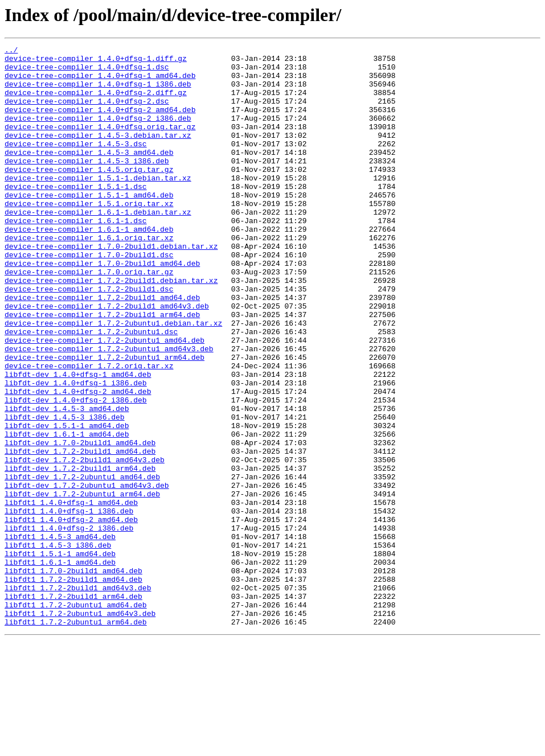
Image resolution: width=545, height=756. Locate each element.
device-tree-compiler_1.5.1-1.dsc (76, 215)
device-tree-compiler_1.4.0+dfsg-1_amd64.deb (100, 82)
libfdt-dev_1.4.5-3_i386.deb (65, 492)
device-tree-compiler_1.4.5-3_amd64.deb (89, 174)
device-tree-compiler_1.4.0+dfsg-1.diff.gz (96, 61)
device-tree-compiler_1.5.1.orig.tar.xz (89, 236)
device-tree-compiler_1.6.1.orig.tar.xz (89, 277)
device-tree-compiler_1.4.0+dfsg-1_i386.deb (98, 92)
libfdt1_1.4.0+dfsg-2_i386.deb (69, 625)
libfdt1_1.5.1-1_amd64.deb (60, 656)
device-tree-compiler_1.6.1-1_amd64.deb (89, 266)
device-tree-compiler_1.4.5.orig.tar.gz (89, 195)
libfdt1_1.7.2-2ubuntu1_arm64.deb (76, 738)
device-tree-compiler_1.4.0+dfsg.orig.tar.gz (100, 143)
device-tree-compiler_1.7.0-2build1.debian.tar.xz (111, 287)
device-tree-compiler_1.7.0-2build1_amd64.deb (102, 307)
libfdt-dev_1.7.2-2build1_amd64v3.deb (85, 543)
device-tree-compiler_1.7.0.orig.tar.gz (89, 318)
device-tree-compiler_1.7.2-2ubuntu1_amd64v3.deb (109, 410)
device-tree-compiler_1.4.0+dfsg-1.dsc (87, 72)
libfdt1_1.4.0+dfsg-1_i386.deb (69, 605)
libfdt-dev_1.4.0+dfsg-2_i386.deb (76, 471)
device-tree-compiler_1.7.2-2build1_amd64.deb (102, 348)
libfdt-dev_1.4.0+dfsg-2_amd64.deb (78, 461)
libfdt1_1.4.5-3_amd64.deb (60, 635)
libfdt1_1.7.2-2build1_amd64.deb (73, 687)
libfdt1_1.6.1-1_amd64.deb (60, 666)
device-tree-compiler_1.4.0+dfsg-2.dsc (87, 113)
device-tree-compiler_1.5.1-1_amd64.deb (89, 225)
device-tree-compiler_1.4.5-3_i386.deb (87, 184)
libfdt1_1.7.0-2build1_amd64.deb (73, 676)
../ (11, 51)
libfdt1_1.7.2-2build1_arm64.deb (73, 707)
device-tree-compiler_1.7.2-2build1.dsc (89, 338)
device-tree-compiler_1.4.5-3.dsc (76, 164)
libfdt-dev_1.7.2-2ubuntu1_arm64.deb (82, 584)
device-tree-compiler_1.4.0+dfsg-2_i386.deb (98, 133)
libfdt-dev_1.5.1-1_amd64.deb (67, 502)
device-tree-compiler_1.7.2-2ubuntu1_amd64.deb (105, 400)
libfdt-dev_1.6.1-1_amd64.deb (67, 512)
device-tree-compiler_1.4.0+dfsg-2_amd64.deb (100, 123)
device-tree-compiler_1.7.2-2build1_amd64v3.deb (107, 359)
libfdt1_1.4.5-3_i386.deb (58, 646)
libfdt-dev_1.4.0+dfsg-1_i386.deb (76, 451)
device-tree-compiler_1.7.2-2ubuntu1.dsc (91, 389)
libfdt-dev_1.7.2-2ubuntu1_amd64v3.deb (87, 574)
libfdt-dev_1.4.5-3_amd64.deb (67, 482)
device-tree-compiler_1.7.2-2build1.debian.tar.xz (111, 328)
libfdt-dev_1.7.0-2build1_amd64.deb (80, 523)
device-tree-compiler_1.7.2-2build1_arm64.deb (102, 369)
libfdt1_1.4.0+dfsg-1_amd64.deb (71, 594)
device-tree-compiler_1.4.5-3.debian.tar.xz (98, 154)
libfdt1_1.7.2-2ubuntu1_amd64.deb (76, 717)
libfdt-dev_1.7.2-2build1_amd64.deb (80, 533)
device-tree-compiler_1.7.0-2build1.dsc (89, 297)
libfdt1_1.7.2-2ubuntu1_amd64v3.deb (80, 728)
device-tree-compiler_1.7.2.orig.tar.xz (89, 430)
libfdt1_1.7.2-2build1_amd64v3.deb (78, 697)
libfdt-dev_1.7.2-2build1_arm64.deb (80, 553)
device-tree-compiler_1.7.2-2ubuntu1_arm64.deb (105, 420)
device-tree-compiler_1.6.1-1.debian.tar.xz (98, 246)
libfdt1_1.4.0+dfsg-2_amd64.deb (71, 615)
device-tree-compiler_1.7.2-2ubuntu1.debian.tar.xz (113, 379)
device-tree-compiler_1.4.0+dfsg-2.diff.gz (96, 102)
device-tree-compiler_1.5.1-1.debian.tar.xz (98, 205)
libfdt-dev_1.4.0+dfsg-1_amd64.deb (78, 441)
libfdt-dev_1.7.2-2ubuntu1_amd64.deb (82, 564)
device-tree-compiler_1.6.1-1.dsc (76, 256)
